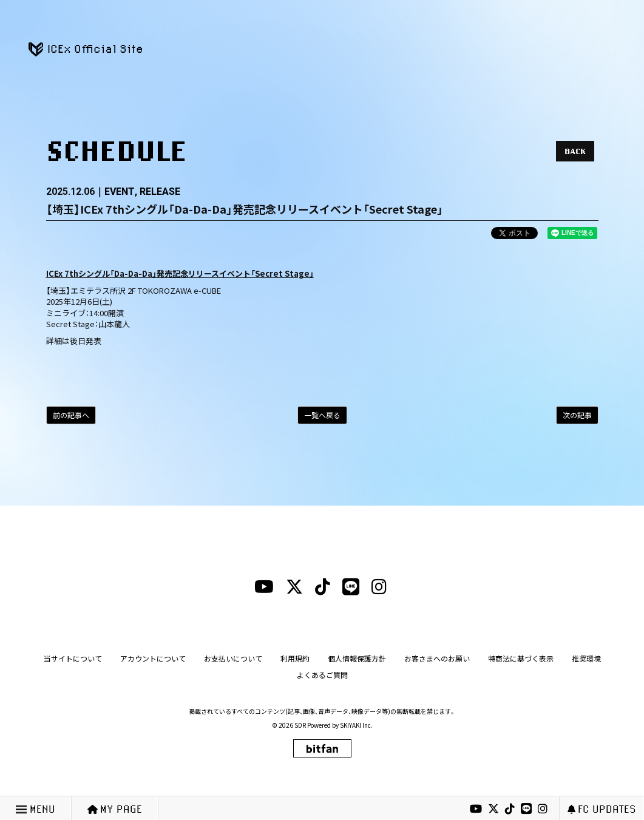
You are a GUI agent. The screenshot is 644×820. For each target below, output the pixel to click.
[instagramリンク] (543, 809)
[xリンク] (493, 809)
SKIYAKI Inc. (356, 725)
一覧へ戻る (322, 415)
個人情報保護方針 (357, 658)
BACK (575, 151)
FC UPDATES (602, 809)
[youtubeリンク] (476, 809)
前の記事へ (71, 415)
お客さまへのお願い (437, 658)
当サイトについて (73, 658)
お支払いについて (233, 658)
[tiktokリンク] (510, 809)
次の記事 (577, 415)
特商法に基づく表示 (521, 658)
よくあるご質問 (322, 675)
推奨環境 (586, 658)
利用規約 (295, 658)
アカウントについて (153, 658)
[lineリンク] (526, 809)
